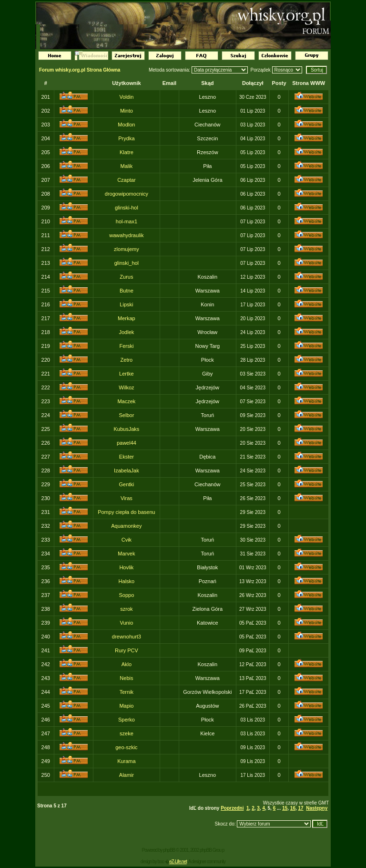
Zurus (126, 277)
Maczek (126, 401)
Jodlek (127, 332)
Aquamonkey (126, 526)
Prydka (126, 138)
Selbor (127, 415)
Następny (317, 808)
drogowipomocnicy (127, 194)
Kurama (127, 761)
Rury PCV (127, 650)
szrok (126, 609)
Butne (127, 291)
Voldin (126, 97)
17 (301, 808)
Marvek (126, 554)
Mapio (126, 706)
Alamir (127, 775)
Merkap (127, 318)
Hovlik (126, 567)
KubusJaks (126, 429)
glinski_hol (127, 263)
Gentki (127, 484)
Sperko (127, 720)
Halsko (127, 581)
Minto (127, 111)
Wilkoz (126, 387)
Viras (127, 498)
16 (293, 808)
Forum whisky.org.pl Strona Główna (80, 70)
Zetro (127, 360)
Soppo (126, 595)
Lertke (127, 374)
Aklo (127, 664)
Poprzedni (232, 808)
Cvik (127, 540)
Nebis (126, 678)
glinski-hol (127, 208)
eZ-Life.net (178, 862)
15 (285, 808)
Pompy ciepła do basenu (126, 512)
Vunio (127, 623)
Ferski (126, 346)
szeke (127, 733)
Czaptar (127, 180)
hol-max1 (127, 221)
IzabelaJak (127, 471)
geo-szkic (126, 747)
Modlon (126, 125)
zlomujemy (127, 249)
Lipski (126, 304)
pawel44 (127, 443)
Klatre (127, 152)
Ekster (127, 457)
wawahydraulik (126, 235)
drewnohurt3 (127, 637)
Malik (127, 166)
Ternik (127, 692)
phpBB (169, 850)
